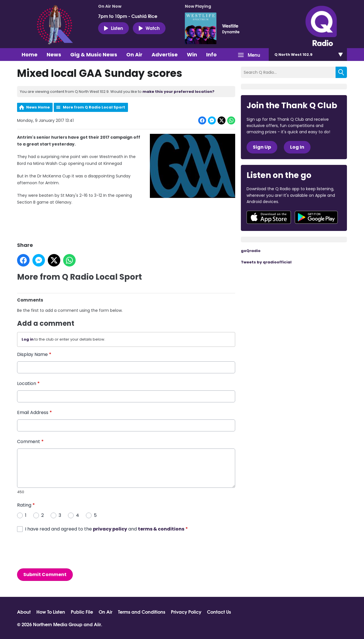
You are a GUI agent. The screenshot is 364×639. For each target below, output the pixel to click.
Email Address (35, 412)
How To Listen (51, 612)
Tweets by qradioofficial (266, 262)
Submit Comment (45, 575)
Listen (113, 28)
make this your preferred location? (178, 92)
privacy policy (110, 529)
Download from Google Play (316, 217)
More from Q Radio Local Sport (94, 107)
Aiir (97, 624)
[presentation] (60, 550)
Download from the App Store (269, 217)
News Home (38, 107)
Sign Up (262, 147)
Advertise (165, 55)
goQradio (251, 251)
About (24, 612)
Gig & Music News (94, 55)
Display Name (34, 354)
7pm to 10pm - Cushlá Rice (128, 16)
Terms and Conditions (142, 612)
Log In (297, 147)
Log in (28, 340)
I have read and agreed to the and (106, 529)
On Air (134, 55)
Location (28, 383)
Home (30, 55)
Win (192, 55)
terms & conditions (161, 529)
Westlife (230, 26)
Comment (30, 442)
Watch (149, 28)
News (54, 55)
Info (211, 55)
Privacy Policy (186, 612)
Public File (82, 612)
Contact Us (219, 612)
